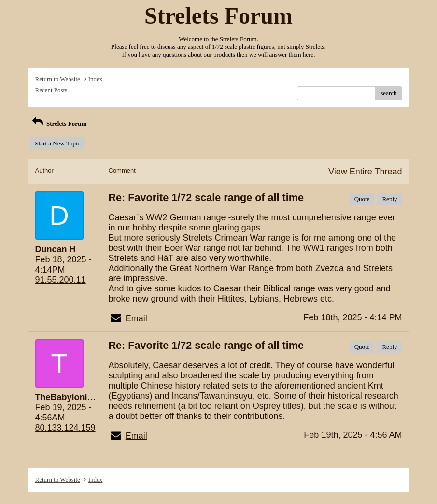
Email (136, 318)
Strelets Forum (59, 123)
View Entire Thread (365, 172)
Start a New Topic (58, 143)
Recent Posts (51, 90)
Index (96, 79)
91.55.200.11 (61, 280)
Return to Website (58, 79)
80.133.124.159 (65, 428)
